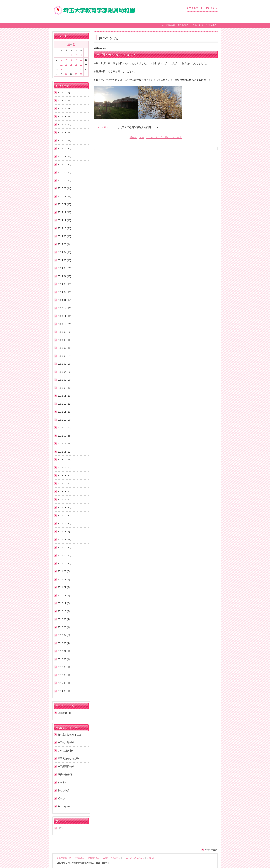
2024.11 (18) (64, 220)
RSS (60, 828)
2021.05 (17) (64, 555)
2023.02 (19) (64, 388)
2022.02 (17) (64, 484)
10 (81, 60)
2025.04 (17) (64, 180)
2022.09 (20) (64, 428)
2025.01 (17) (64, 204)
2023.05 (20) (64, 364)
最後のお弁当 (65, 774)
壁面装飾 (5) (64, 713)
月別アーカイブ (65, 86)
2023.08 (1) (64, 340)
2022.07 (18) (64, 444)
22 (71, 69)
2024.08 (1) (64, 244)
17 (81, 65)
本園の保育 (171, 25)
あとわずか (64, 806)
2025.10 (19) (64, 140)
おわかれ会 (64, 790)
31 (81, 74)
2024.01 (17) (64, 300)
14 (66, 65)
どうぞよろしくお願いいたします (164, 137)
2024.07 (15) (64, 252)
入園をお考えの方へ (111, 858)
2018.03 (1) (64, 659)
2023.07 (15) (64, 348)
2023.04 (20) (64, 372)
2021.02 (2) (64, 579)
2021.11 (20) (64, 507)
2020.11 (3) (64, 603)
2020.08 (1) (64, 627)
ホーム (161, 25)
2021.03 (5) (64, 571)
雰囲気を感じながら (68, 758)
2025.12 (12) (64, 124)
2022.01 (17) (64, 492)
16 (76, 65)
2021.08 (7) (64, 531)
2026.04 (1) (64, 93)
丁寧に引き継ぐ (66, 751)
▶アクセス (193, 8)
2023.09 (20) (64, 332)
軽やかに (62, 798)
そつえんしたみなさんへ (134, 858)
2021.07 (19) (64, 539)
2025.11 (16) (64, 133)
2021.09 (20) (64, 523)
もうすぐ (62, 782)
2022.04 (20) (64, 468)
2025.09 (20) (64, 148)
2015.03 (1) (64, 683)
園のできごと (183, 25)
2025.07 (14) (64, 156)
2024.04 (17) (64, 276)
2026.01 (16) (64, 117)
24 (81, 69)
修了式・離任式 (66, 742)
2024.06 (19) (64, 260)
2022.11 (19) (64, 412)
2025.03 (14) (64, 188)
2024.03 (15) (64, 284)
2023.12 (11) (64, 308)
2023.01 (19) (64, 396)
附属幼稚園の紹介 (64, 858)
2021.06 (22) (64, 547)
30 (76, 74)
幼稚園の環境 (94, 858)
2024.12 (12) (64, 212)
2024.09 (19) (64, 236)
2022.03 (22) (64, 476)
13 (61, 65)
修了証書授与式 (66, 766)
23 (76, 69)
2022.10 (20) (64, 420)
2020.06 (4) (64, 643)
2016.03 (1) (64, 675)
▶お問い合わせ (209, 8)
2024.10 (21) (64, 228)
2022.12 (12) (64, 404)
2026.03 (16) (64, 101)
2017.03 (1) (64, 667)
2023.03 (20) (64, 380)
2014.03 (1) (64, 691)
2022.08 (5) (64, 436)
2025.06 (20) (64, 164)
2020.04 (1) (64, 651)
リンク (161, 858)
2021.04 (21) (64, 563)
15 (71, 65)
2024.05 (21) (64, 268)
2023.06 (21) (64, 356)
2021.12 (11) (64, 500)
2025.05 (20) (64, 172)
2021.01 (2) (64, 587)
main (141, 137)
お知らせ (151, 858)
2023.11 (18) (64, 316)
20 (61, 69)
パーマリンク (104, 127)
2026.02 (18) (64, 108)
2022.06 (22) (64, 452)
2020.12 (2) (64, 595)
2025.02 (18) (64, 196)
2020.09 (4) (64, 619)
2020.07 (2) (64, 635)
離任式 (133, 137)
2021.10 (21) (64, 516)
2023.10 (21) (64, 324)
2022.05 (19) (64, 460)
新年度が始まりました (70, 735)
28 (66, 74)
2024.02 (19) (64, 292)
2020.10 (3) (64, 611)
